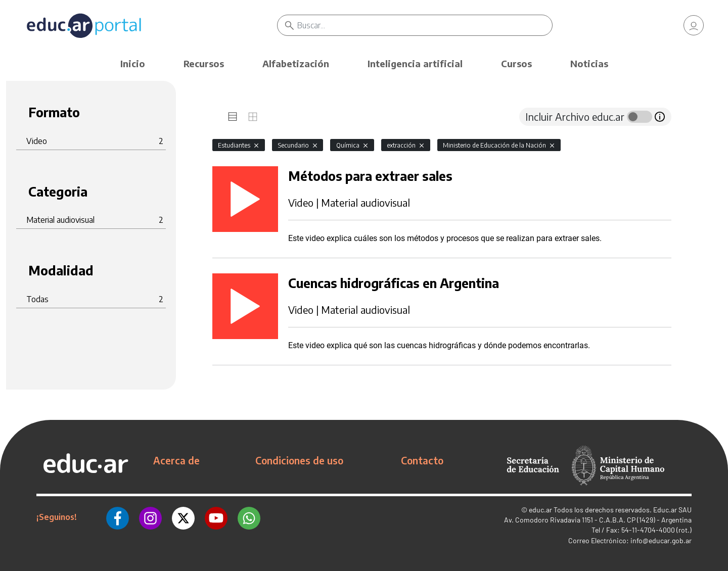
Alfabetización (296, 63)
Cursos (516, 63)
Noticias (589, 63)
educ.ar (540, 510)
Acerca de (176, 460)
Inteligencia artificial (415, 63)
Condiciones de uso (299, 460)
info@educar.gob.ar (661, 540)
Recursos (204, 63)
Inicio (133, 63)
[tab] (233, 117)
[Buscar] (425, 25)
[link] (694, 25)
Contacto (422, 460)
